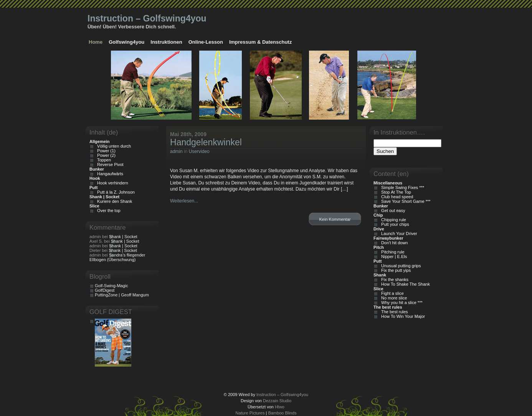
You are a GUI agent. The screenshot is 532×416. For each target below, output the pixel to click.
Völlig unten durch (113, 146)
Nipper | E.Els (393, 257)
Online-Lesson (206, 42)
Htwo (280, 407)
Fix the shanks (394, 280)
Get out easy (392, 210)
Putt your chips (394, 224)
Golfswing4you (126, 42)
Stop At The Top (395, 192)
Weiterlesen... (184, 201)
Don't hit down (393, 243)
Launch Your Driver (398, 233)
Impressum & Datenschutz (260, 42)
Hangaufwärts (109, 174)
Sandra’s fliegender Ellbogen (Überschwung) (117, 257)
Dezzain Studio (277, 401)
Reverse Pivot (109, 164)
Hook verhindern (112, 183)
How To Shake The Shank (404, 284)
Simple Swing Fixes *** (401, 187)
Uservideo (199, 151)
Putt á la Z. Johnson (115, 192)
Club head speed (396, 197)
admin (176, 151)
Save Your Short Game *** (405, 201)
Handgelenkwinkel (206, 142)
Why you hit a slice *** (401, 303)
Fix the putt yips (395, 270)
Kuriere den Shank (113, 201)
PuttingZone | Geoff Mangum (122, 295)
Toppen (103, 160)
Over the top (108, 210)
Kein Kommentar (335, 219)
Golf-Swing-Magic (112, 286)
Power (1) (105, 151)
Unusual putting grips (400, 266)
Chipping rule (392, 220)
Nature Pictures (250, 413)
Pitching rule (392, 252)
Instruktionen (166, 42)
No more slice (393, 298)
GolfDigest (105, 290)
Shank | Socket (123, 237)
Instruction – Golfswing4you (147, 18)
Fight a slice (391, 293)
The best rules (393, 312)
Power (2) (105, 155)
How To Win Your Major (402, 316)
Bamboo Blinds (282, 413)
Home (96, 42)
